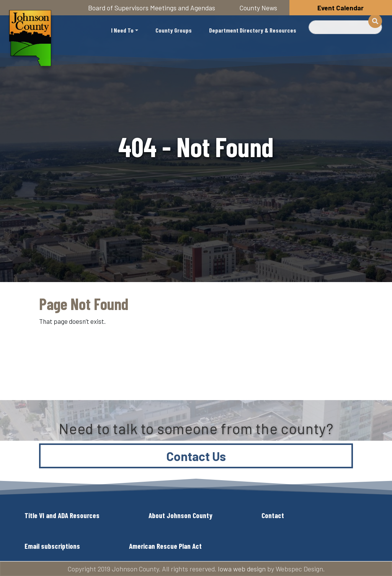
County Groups (174, 30)
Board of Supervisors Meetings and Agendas (152, 8)
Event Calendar (341, 8)
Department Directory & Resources (253, 30)
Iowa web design (242, 569)
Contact (273, 515)
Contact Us (196, 456)
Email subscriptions (52, 546)
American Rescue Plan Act (165, 546)
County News (258, 8)
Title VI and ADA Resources (62, 515)
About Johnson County (180, 515)
